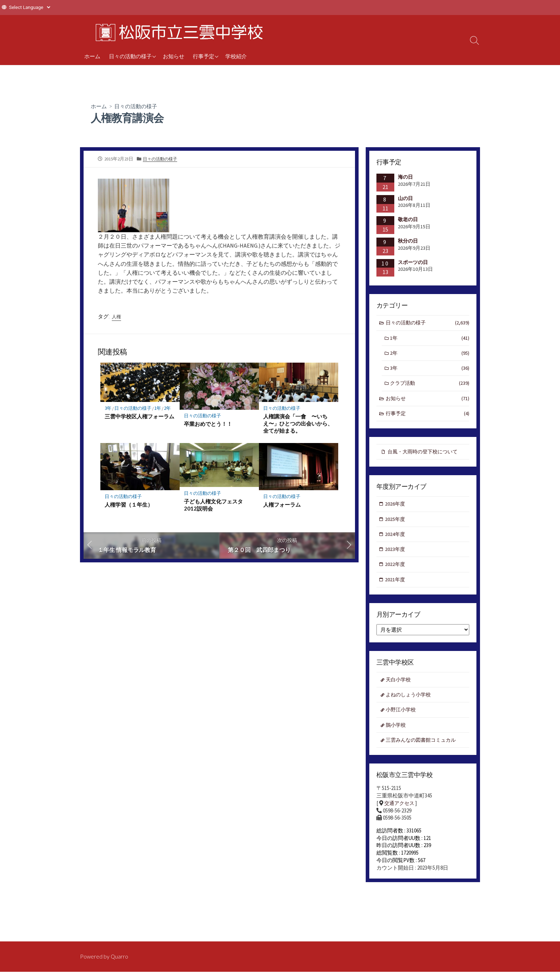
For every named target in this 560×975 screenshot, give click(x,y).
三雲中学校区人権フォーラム (139, 419)
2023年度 (396, 555)
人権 (117, 318)
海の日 (405, 178)
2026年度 (396, 509)
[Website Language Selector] (29, 7)
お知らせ (174, 56)
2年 (171, 411)
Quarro (120, 957)
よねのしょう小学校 (410, 703)
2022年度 (396, 571)
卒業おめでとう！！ (208, 427)
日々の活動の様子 (130, 56)
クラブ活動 (430, 386)
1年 (160, 411)
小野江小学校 (402, 719)
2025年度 (396, 524)
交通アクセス (400, 814)
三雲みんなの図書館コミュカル (424, 750)
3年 (108, 411)
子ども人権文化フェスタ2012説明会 (213, 508)
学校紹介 (236, 56)
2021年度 (396, 587)
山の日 (405, 199)
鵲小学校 (397, 734)
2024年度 (396, 540)
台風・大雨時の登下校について (425, 456)
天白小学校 (399, 688)
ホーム (92, 56)
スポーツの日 (413, 263)
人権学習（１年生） (129, 508)
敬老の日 (408, 220)
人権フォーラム (282, 508)
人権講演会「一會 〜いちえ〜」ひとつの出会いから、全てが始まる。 (298, 427)
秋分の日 (408, 242)
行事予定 (204, 56)
